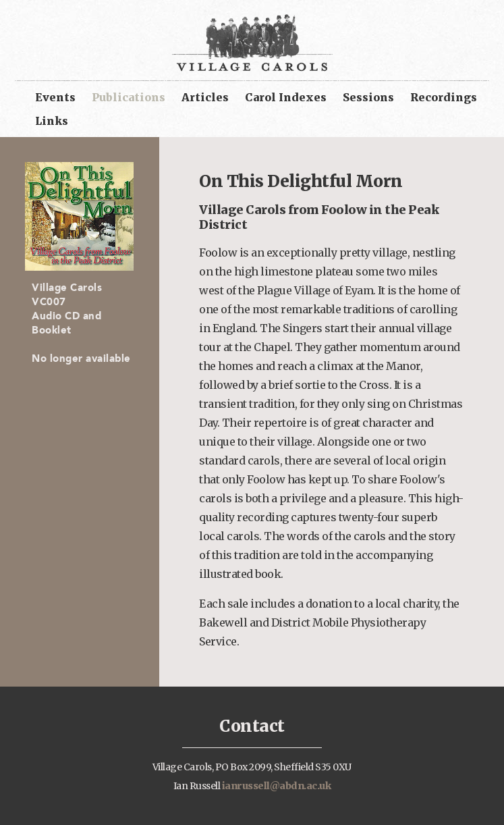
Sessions (368, 97)
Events (55, 97)
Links (52, 121)
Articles (205, 97)
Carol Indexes (286, 97)
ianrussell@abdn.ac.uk (277, 786)
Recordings (444, 97)
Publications (129, 97)
